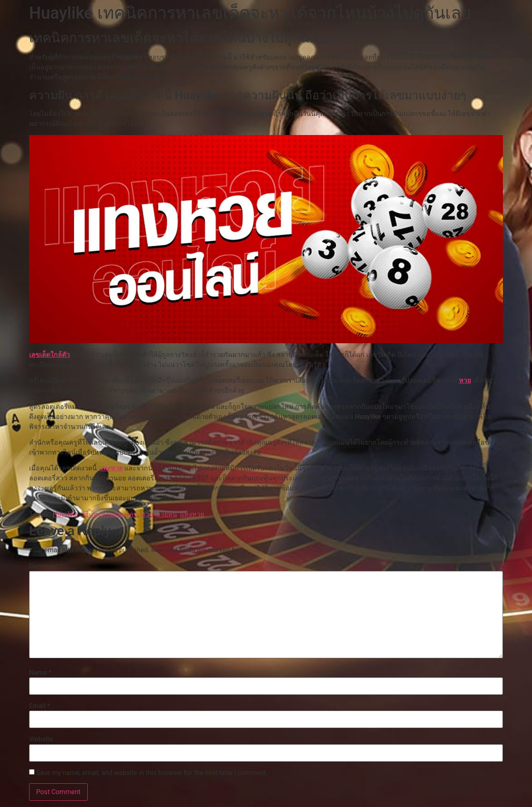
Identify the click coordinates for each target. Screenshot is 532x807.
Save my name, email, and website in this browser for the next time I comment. (152, 773)
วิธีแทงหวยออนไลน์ (110, 514)
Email (39, 706)
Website (41, 739)
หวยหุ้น (166, 514)
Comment (46, 566)
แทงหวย (111, 468)
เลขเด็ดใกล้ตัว (49, 355)
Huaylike (65, 514)
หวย (465, 380)
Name (40, 673)
